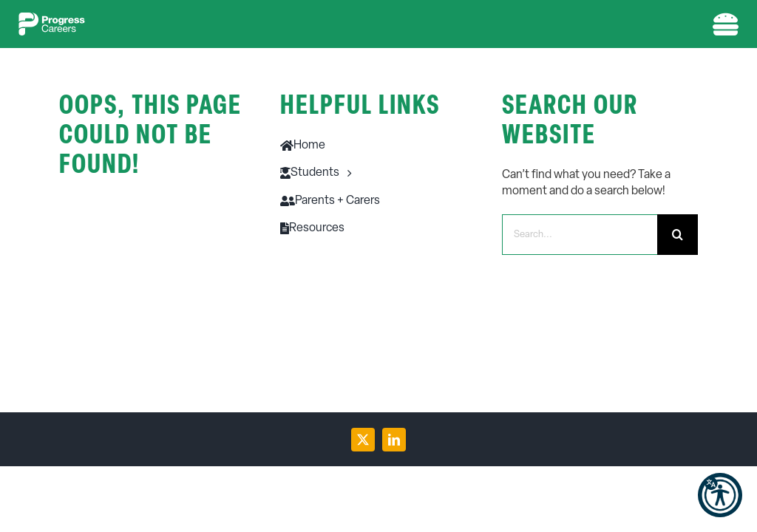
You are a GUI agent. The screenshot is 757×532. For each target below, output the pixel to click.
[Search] (678, 235)
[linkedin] (394, 440)
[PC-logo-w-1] (52, 18)
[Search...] (580, 235)
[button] (720, 495)
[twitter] (363, 440)
